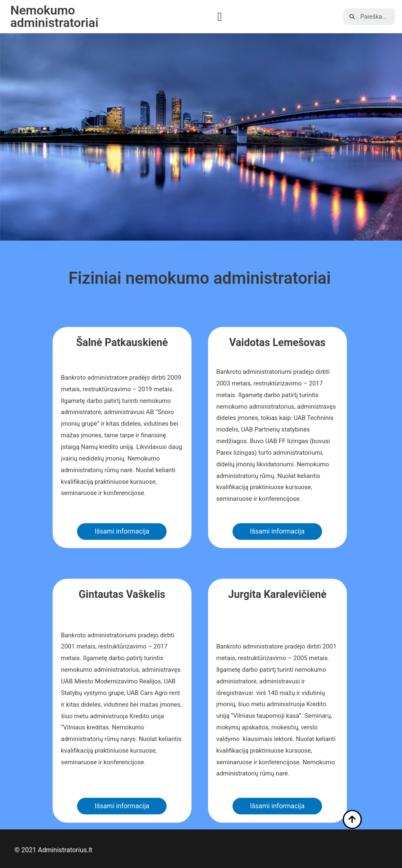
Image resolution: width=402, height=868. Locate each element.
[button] (220, 17)
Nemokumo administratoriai (54, 16)
